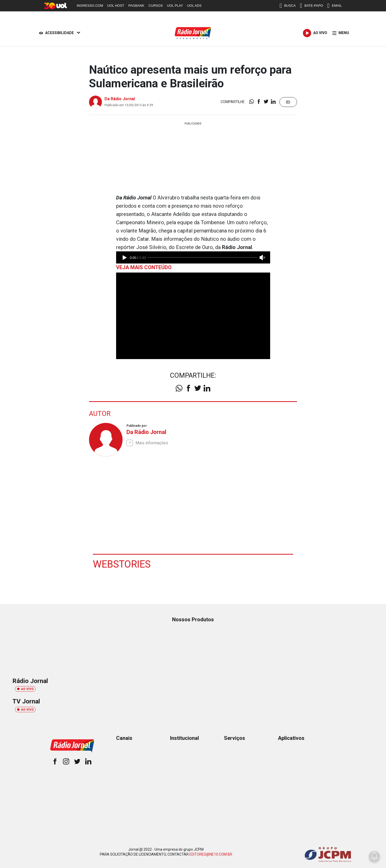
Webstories (122, 564)
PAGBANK (136, 6)
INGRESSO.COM (90, 6)
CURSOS (156, 6)
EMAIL (335, 6)
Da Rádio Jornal (120, 99)
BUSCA (288, 6)
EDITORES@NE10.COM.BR (211, 854)
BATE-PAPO (311, 6)
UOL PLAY (175, 6)
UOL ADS (194, 6)
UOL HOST (116, 6)
